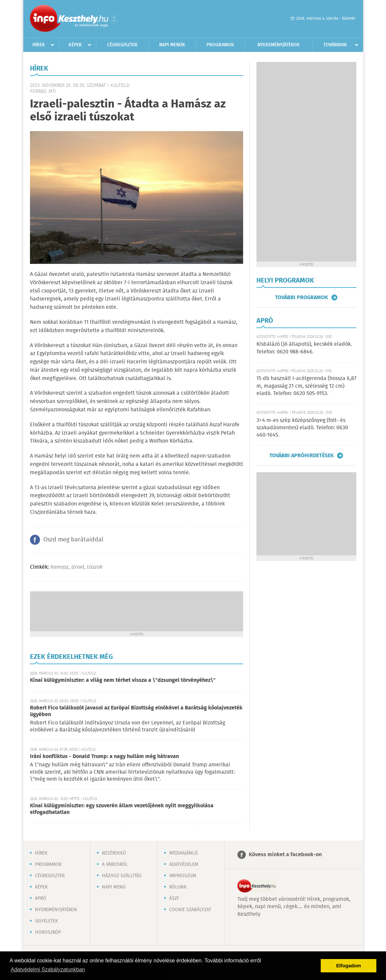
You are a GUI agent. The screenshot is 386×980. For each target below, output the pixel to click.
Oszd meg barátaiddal (73, 540)
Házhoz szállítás (122, 876)
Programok (220, 45)
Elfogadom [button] (349, 966)
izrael (78, 567)
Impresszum (183, 876)
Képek (75, 45)
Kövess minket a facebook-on (285, 855)
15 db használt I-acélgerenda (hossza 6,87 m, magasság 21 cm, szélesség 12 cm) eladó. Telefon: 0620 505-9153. (306, 386)
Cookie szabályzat (190, 910)
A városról (115, 865)
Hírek (39, 45)
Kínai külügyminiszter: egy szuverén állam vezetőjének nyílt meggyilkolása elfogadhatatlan (122, 809)
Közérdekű (114, 853)
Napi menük (172, 45)
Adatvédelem (184, 865)
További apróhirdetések (302, 456)
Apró (41, 898)
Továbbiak (335, 45)
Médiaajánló (184, 853)
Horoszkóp (48, 932)
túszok (95, 567)
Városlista (114, 19)
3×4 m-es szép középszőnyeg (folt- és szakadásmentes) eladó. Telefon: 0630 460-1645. (302, 428)
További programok (302, 297)
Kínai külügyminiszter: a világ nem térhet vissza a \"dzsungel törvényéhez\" (123, 680)
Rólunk (178, 887)
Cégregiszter (122, 45)
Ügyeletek (46, 921)
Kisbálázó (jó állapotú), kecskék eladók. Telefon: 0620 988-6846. (304, 348)
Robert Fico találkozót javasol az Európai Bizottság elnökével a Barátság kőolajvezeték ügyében (136, 711)
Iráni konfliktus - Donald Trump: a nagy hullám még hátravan (104, 757)
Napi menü (114, 887)
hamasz (59, 567)
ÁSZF (174, 898)
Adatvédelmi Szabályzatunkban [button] (48, 970)
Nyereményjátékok (279, 45)
